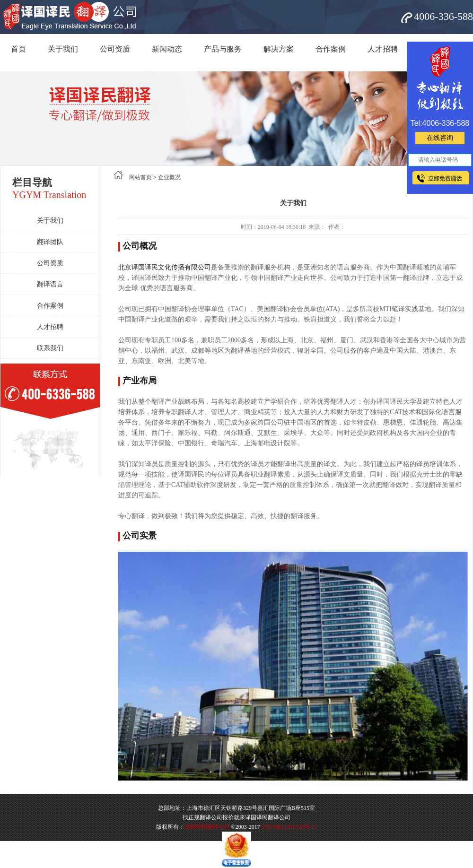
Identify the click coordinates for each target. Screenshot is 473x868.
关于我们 (63, 49)
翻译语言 (50, 284)
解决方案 (279, 49)
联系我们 (50, 348)
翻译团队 (50, 242)
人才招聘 (383, 49)
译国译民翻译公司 (207, 827)
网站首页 (140, 177)
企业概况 (169, 177)
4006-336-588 (443, 16)
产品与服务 (223, 49)
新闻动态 (167, 49)
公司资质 (115, 49)
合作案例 (331, 49)
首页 (18, 49)
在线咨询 (440, 138)
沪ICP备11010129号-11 (289, 827)
